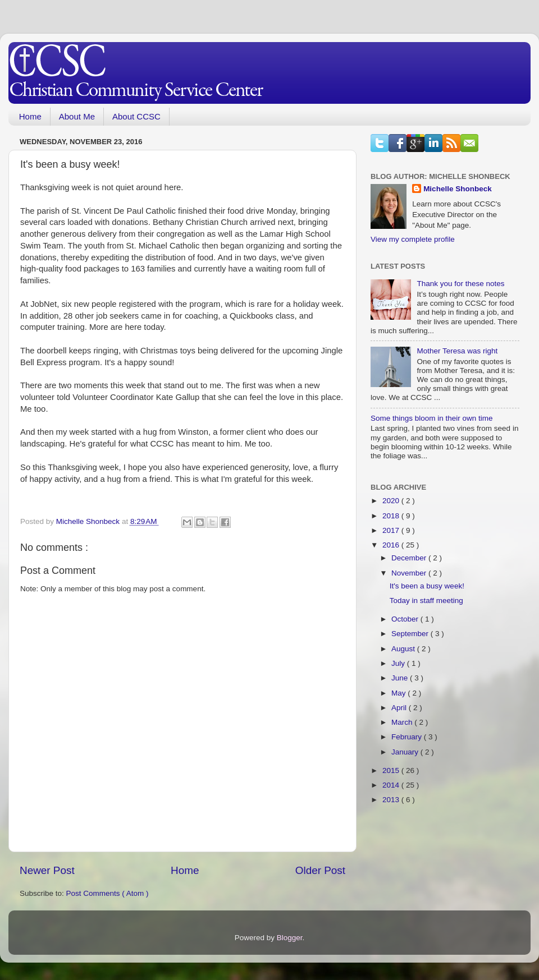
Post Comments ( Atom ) (108, 893)
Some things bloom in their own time (432, 418)
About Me (77, 116)
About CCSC (136, 116)
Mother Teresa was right (457, 351)
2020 (392, 501)
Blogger (290, 938)
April (400, 708)
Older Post (320, 870)
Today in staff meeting (426, 601)
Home (30, 116)
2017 (392, 530)
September (411, 634)
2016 (392, 545)
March (403, 722)
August (404, 649)
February (408, 737)
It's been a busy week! (427, 586)
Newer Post (47, 870)
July (399, 663)
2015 (392, 770)
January (406, 752)
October (406, 619)
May (399, 693)
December (410, 558)
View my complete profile (413, 239)
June (401, 678)
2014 (392, 785)
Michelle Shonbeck (458, 189)
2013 (392, 800)
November (410, 573)
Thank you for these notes (460, 284)
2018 (392, 516)
